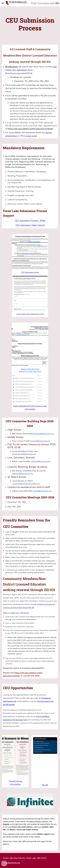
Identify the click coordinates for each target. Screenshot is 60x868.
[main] (30, 24)
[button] (3, 3)
